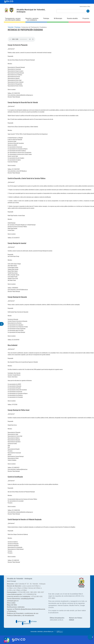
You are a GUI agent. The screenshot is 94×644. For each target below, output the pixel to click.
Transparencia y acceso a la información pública (13, 19)
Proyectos (86, 18)
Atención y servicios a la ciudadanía (32, 19)
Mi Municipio (58, 18)
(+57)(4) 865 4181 (25, 596)
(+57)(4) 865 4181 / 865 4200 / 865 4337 (25, 592)
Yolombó (11, 27)
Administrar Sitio (85, 6)
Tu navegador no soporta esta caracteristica (21, 39)
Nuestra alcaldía (72, 18)
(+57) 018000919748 (22, 594)
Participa (46, 18)
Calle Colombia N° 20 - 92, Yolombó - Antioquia (26, 584)
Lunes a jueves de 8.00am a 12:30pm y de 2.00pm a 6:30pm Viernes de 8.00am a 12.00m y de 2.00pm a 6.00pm (24, 588)
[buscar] (73, 11)
